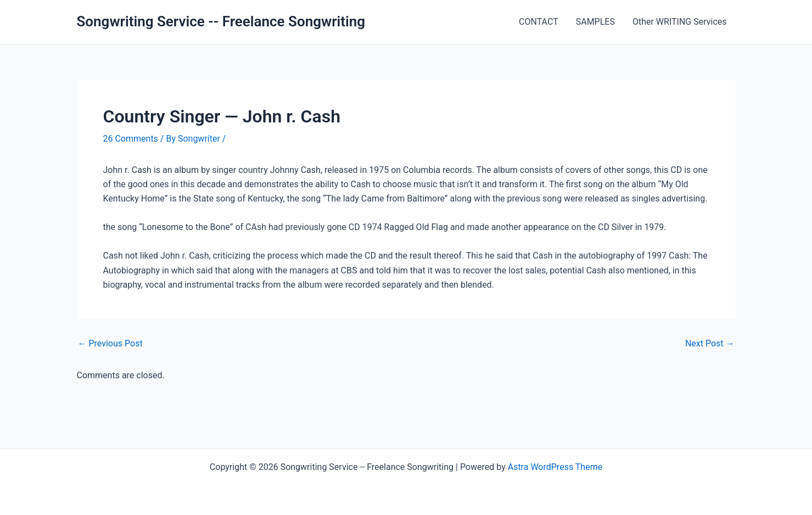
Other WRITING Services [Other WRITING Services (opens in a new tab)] (680, 22)
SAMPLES (595, 22)
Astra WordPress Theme (555, 467)
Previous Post (110, 344)
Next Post (710, 344)
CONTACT (539, 22)
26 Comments (131, 139)
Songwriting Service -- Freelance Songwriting (221, 21)
